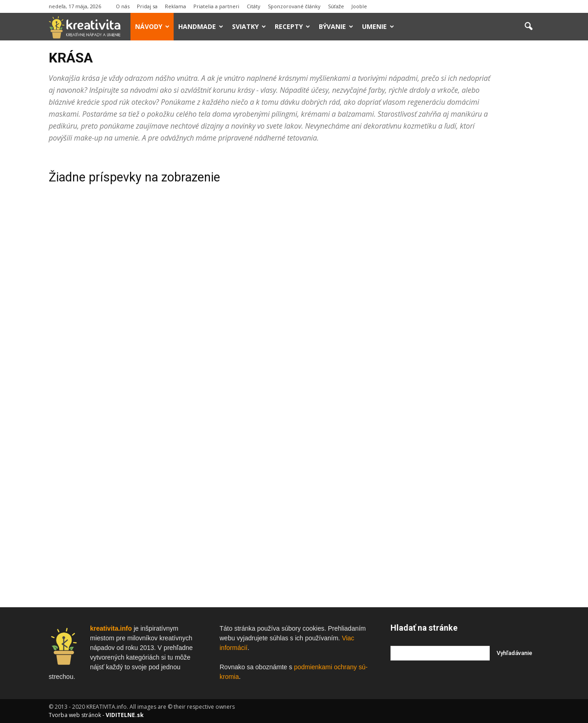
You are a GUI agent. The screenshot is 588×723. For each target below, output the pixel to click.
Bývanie (336, 26)
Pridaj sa (147, 6)
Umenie (378, 26)
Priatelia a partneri (216, 6)
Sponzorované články (294, 6)
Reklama (175, 6)
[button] (528, 27)
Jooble (359, 6)
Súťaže (336, 6)
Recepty (292, 26)
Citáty (254, 6)
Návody (152, 26)
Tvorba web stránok (75, 715)
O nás (123, 6)
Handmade (201, 26)
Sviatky (249, 26)
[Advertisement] (465, 293)
